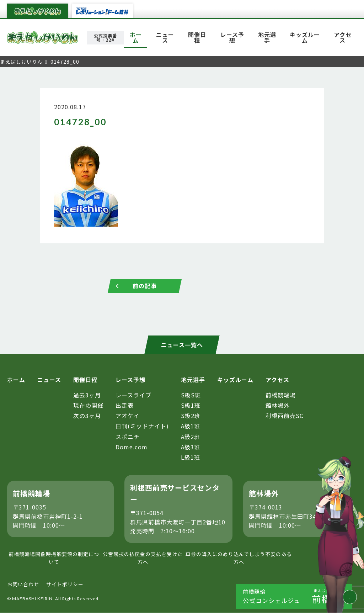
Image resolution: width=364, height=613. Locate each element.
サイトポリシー (65, 584)
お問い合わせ (23, 584)
